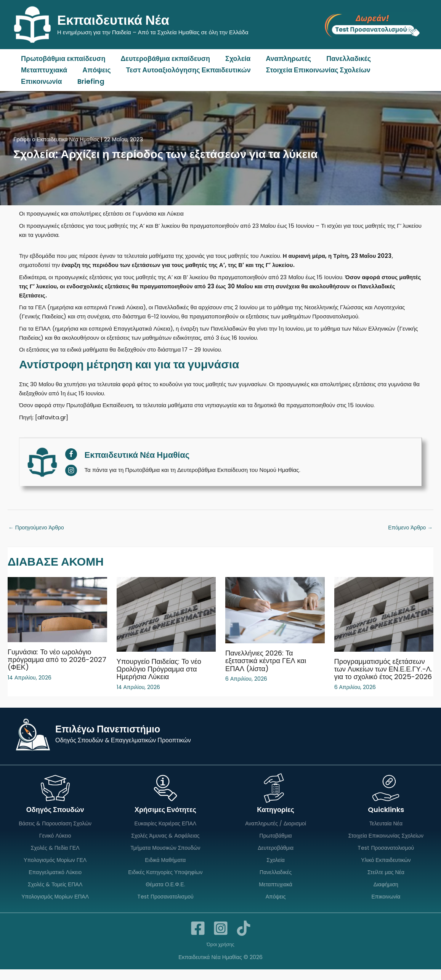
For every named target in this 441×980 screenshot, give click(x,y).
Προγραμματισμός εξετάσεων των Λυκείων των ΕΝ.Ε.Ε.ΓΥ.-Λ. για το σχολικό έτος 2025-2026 (384, 674)
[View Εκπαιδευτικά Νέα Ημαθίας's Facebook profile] (71, 454)
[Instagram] (221, 939)
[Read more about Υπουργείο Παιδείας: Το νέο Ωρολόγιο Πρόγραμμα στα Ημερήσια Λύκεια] (166, 615)
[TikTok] (244, 939)
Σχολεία (234, 58)
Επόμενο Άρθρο (408, 528)
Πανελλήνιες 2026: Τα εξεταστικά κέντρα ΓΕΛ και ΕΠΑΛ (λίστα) (269, 662)
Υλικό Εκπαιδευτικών (386, 869)
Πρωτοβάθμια (276, 844)
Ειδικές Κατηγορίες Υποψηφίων (165, 882)
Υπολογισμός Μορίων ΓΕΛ (55, 869)
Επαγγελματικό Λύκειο (55, 882)
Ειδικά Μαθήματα (165, 869)
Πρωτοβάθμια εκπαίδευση (62, 58)
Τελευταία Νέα (386, 831)
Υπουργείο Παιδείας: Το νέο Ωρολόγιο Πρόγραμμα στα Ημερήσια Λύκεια (163, 670)
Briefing (34, 81)
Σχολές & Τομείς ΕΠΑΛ (55, 894)
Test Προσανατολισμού (165, 907)
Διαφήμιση (386, 894)
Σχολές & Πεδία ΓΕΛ (55, 857)
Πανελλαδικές (342, 58)
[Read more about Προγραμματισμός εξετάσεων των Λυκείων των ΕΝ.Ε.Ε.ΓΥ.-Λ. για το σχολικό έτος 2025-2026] (384, 615)
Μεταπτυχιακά (43, 70)
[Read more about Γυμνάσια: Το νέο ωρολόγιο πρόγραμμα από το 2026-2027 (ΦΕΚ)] (57, 610)
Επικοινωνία (399, 70)
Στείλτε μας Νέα (386, 882)
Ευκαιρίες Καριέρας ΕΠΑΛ (166, 831)
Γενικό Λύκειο (55, 844)
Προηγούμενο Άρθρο (38, 528)
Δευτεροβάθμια (276, 857)
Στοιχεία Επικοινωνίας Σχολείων (313, 70)
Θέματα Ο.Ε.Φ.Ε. (165, 894)
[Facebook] (198, 939)
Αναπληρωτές (283, 58)
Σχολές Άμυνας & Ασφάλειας (165, 844)
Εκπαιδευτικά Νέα (113, 20)
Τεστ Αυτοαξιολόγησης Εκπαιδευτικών (185, 70)
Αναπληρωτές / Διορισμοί (276, 831)
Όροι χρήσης (221, 955)
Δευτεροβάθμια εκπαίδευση (163, 58)
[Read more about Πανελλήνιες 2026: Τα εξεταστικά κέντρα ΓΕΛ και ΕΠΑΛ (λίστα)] (275, 611)
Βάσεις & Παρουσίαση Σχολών (55, 831)
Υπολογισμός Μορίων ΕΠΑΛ (55, 907)
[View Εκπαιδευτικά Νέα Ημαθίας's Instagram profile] (71, 470)
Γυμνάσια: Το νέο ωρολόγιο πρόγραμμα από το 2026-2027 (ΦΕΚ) (53, 660)
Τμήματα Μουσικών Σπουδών (165, 857)
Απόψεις (94, 70)
